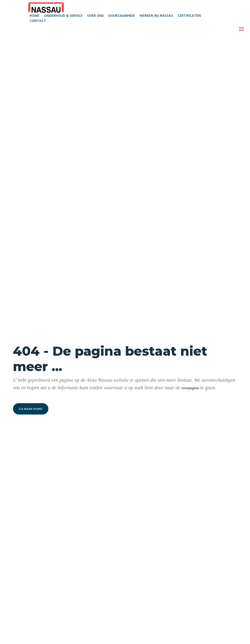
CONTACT (38, 21)
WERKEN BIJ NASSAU (156, 15)
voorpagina (190, 388)
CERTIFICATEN (189, 15)
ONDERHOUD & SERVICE (63, 15)
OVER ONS (95, 15)
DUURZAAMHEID (122, 15)
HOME (34, 15)
